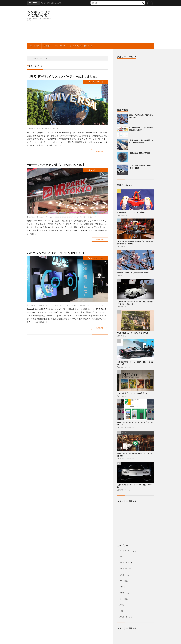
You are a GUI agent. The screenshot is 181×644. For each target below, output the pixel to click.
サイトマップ (60, 46)
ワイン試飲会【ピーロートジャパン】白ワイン (133, 333)
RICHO (57, 217)
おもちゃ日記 (123, 215)
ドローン (122, 246)
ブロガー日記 (124, 593)
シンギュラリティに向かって (39, 14)
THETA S (63, 217)
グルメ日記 (124, 581)
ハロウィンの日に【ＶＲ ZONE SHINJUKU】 (56, 253)
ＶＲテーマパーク (97, 82)
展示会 (122, 605)
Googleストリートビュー (46, 217)
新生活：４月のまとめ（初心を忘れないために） (134, 273)
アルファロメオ (125, 569)
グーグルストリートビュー (85, 217)
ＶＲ (121, 557)
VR (75, 217)
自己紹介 (47, 46)
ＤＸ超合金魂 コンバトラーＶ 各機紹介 (131, 212)
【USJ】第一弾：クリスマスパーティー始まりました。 (63, 76)
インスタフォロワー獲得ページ (81, 46)
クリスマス (45, 129)
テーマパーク (54, 129)
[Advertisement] (112, 24)
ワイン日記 (123, 336)
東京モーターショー (125, 307)
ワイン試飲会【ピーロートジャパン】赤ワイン (133, 393)
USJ (40, 129)
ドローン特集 (34, 46)
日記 (121, 275)
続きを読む (100, 151)
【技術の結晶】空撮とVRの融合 (140, 153)
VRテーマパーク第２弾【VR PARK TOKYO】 (56, 165)
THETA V (70, 217)
